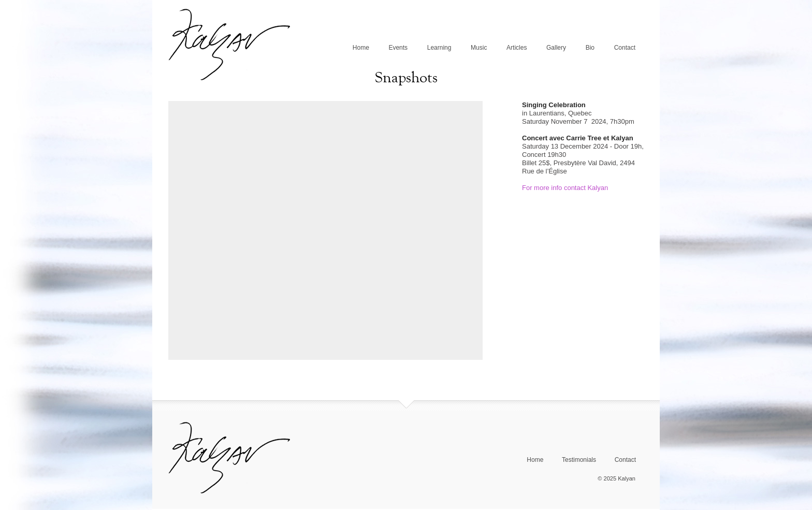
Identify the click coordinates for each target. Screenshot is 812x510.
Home (361, 48)
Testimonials (579, 460)
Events (398, 48)
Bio (590, 48)
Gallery (556, 48)
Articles (517, 48)
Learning (439, 48)
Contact (625, 48)
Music (479, 48)
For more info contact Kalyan (565, 188)
